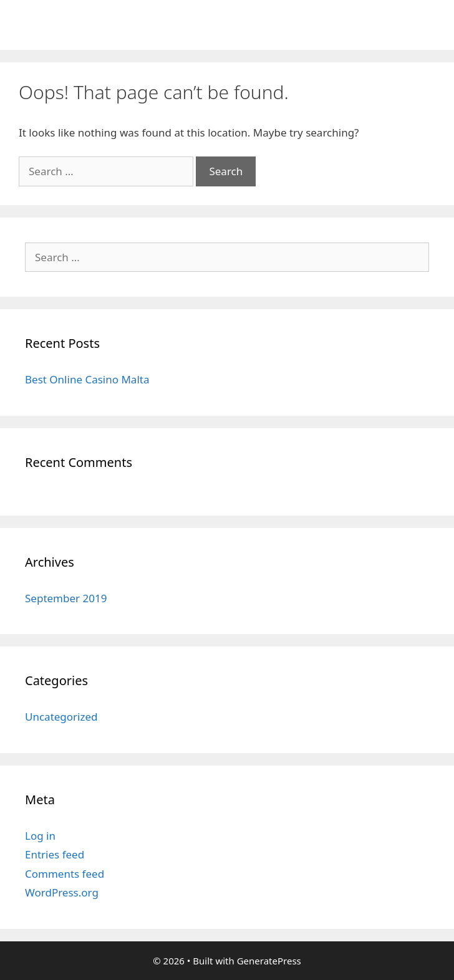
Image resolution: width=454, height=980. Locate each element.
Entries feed (55, 854)
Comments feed (65, 874)
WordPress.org (62, 892)
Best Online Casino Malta (87, 379)
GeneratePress (269, 961)
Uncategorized (61, 717)
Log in (40, 836)
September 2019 (66, 598)
